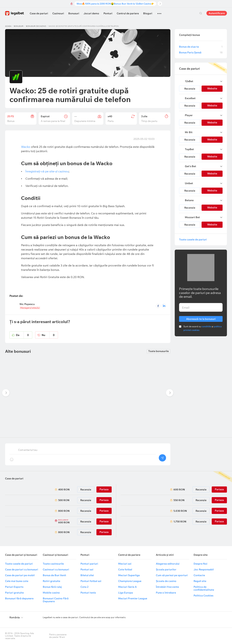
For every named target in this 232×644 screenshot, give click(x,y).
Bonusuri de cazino (36, 26)
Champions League (130, 581)
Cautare (201, 13)
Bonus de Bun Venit (54, 575)
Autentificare (217, 13)
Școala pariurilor (166, 569)
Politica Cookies (203, 596)
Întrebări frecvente (167, 587)
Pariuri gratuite (14, 593)
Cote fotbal (125, 569)
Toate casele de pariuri (193, 240)
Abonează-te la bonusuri (201, 318)
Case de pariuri (39, 13)
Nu (50, 335)
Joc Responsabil (204, 569)
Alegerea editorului (168, 564)
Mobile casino (51, 593)
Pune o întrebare (166, 593)
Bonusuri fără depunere (19, 598)
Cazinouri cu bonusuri (56, 569)
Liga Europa (126, 593)
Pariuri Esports (14, 587)
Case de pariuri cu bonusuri (22, 569)
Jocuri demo (91, 13)
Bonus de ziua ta (201, 47)
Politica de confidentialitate (204, 588)
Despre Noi (200, 564)
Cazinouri (58, 13)
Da (24, 335)
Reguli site (200, 581)
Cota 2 (84, 587)
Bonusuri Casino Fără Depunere (56, 600)
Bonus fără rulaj (52, 587)
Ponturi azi (87, 569)
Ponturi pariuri (89, 564)
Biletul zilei (87, 575)
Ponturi (108, 13)
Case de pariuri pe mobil (20, 575)
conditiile (206, 326)
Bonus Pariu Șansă (201, 52)
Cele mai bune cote (17, 581)
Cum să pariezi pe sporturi (172, 575)
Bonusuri (74, 13)
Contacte (199, 575)
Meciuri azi (125, 564)
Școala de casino (166, 581)
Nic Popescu (27, 304)
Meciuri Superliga (129, 575)
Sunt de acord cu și (203, 328)
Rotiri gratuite (51, 581)
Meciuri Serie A (127, 587)
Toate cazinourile (53, 564)
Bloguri (148, 13)
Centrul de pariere (128, 13)
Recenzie (190, 89)
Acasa (8, 26)
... (159, 12)
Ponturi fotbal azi (91, 581)
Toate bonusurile (159, 351)
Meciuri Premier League (133, 598)
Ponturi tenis (88, 593)
